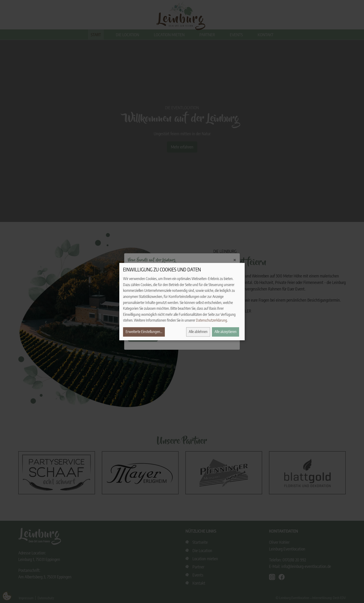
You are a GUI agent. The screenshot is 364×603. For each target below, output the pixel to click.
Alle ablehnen (198, 332)
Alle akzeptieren (226, 332)
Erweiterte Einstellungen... (144, 332)
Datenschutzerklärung (211, 320)
